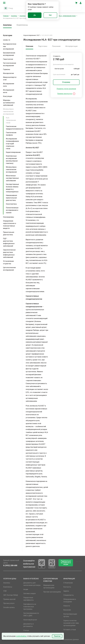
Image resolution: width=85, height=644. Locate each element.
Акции (26, 589)
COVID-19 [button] (7, 40)
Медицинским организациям (49, 586)
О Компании (68, 583)
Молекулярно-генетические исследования (11, 169)
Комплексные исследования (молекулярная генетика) (12, 160)
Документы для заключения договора (32, 584)
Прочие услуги (9, 603)
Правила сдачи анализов (66, 89)
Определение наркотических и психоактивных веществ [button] (10, 225)
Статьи (26, 630)
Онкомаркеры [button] (8, 217)
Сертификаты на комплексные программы (30, 607)
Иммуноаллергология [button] (10, 78)
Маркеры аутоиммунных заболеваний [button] (9, 103)
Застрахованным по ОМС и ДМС (31, 614)
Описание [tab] (29, 46)
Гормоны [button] (7, 69)
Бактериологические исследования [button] (10, 46)
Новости (67, 606)
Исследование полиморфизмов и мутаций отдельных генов (12, 144)
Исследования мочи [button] (9, 91)
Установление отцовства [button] (8, 262)
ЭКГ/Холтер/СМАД (11, 595)
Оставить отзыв (70, 630)
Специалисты (69, 595)
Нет (50, 15)
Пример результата (65, 94)
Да (35, 15)
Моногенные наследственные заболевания (12, 178)
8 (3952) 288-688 (10, 565)
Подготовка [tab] (43, 46)
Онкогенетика (11, 204)
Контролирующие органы (70, 615)
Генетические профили (11, 134)
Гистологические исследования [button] (10, 64)
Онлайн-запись (9, 607)
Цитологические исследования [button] (9, 269)
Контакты (67, 587)
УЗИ (5, 591)
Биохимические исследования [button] (9, 54)
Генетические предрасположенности (15, 128)
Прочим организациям (52, 592)
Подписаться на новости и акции (66, 563)
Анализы (14, 16)
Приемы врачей (9, 599)
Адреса (66, 591)
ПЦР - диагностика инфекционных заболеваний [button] (9, 242)
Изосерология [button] (8, 73)
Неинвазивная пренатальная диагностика (11, 198)
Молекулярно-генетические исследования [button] (8, 112)
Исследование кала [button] (9, 85)
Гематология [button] (8, 59)
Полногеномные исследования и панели (12, 210)
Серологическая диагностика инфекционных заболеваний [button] (9, 254)
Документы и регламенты (28, 625)
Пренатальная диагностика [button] (9, 233)
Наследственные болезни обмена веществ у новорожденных (12, 188)
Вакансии (67, 610)
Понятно (57, 636)
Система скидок (30, 593)
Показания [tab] (56, 46)
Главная (6, 16)
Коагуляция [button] (8, 96)
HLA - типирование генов (67, 16)
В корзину (66, 82)
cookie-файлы (21, 636)
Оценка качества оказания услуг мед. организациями (71, 623)
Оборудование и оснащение (70, 600)
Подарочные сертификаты (28, 599)
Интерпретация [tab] (71, 46)
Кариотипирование (13, 152)
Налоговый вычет (30, 620)
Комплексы (22, 25)
